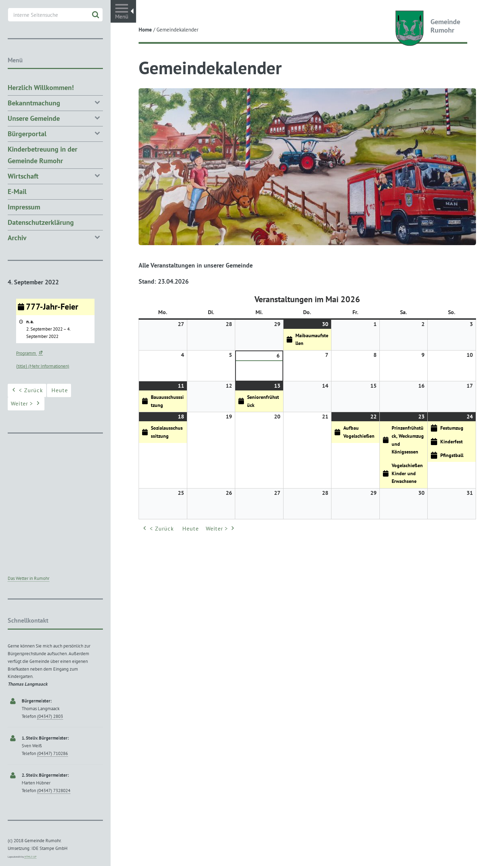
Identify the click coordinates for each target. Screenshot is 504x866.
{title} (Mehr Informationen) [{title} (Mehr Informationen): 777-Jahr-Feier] (43, 366)
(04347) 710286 (52, 753)
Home (145, 30)
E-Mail (17, 192)
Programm (30, 353)
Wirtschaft (55, 176)
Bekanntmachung (55, 102)
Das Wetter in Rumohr (29, 578)
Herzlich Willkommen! (41, 88)
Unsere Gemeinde (55, 118)
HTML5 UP (30, 857)
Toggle (123, 11)
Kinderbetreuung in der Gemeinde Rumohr (43, 155)
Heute (191, 528)
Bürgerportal (55, 133)
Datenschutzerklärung (41, 222)
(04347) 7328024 (54, 791)
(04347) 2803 (50, 716)
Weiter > (221, 528)
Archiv (55, 237)
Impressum (24, 207)
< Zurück (158, 528)
